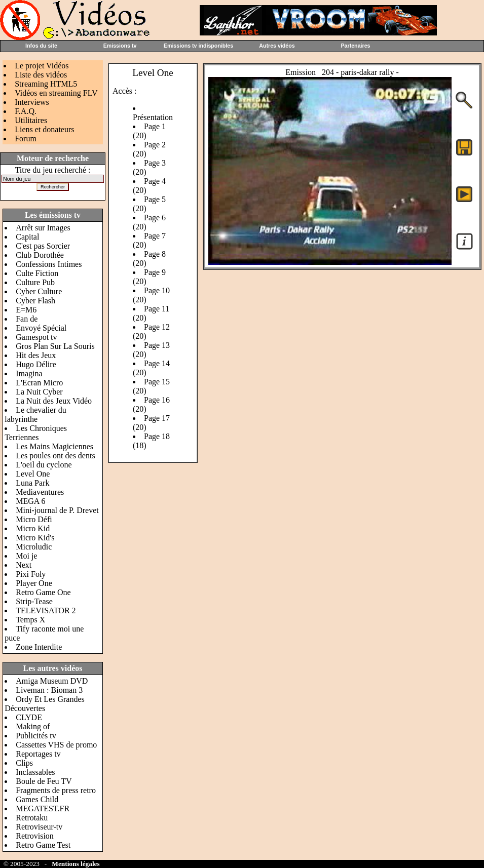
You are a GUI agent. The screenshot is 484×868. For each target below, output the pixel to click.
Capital (27, 237)
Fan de (27, 319)
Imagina (29, 373)
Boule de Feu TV (44, 781)
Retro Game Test (43, 845)
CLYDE (29, 717)
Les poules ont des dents (55, 456)
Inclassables (35, 772)
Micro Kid (33, 528)
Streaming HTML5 (46, 84)
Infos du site (41, 46)
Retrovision (35, 836)
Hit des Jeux (36, 355)
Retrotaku (32, 818)
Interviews (32, 102)
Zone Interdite (39, 647)
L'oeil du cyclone (44, 465)
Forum (26, 139)
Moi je (26, 556)
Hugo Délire (36, 364)
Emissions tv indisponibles (198, 46)
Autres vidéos (277, 46)
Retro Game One (43, 592)
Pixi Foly (31, 574)
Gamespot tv (36, 337)
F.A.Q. (26, 111)
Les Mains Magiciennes (54, 446)
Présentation (153, 117)
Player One (34, 583)
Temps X (30, 620)
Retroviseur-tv (39, 827)
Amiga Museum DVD (52, 681)
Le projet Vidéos (42, 66)
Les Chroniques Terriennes (36, 433)
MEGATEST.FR (43, 808)
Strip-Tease (34, 601)
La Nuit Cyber (39, 392)
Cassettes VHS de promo (56, 745)
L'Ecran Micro (39, 383)
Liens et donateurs (44, 129)
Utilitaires (31, 120)
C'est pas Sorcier (43, 246)
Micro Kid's (35, 538)
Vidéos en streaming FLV (56, 93)
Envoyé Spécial (41, 328)
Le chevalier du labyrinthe (35, 415)
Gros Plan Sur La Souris (55, 346)
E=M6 (26, 310)
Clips (24, 763)
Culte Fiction (37, 273)
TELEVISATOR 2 (46, 610)
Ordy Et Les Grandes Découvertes (45, 704)
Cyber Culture (39, 291)
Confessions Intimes (49, 264)
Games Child (37, 799)
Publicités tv (36, 736)
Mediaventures (40, 492)
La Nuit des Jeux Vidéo (54, 401)
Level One (33, 474)
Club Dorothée (40, 255)
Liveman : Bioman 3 (49, 690)
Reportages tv (38, 754)
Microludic (34, 547)
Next (24, 565)
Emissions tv (120, 46)
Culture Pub (35, 282)
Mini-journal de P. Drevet (57, 510)
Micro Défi (34, 519)
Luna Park (32, 483)
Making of (33, 726)
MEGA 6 (30, 501)
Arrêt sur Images (43, 228)
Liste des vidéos (41, 75)
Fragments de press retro (56, 790)
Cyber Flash (35, 301)
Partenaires (355, 46)
